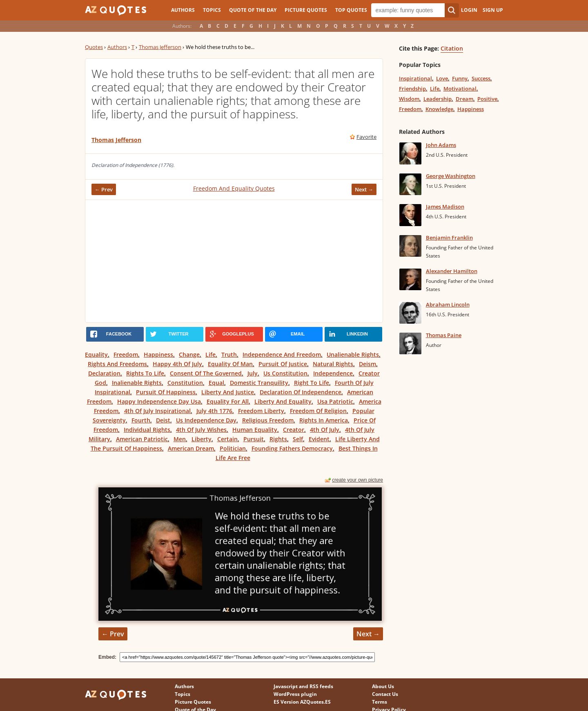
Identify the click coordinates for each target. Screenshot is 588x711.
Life (210, 354)
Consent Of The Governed (206, 373)
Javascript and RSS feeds (303, 686)
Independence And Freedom (282, 354)
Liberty (202, 439)
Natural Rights (333, 364)
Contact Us (385, 694)
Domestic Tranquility (259, 383)
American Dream (191, 448)
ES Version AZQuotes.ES (302, 702)
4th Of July (325, 430)
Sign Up (493, 10)
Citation (452, 48)
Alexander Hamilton (452, 271)
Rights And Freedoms (117, 364)
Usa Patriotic (335, 401)
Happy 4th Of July (177, 364)
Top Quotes (351, 10)
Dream (464, 99)
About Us (383, 686)
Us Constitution (285, 373)
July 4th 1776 (214, 411)
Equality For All (228, 401)
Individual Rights (147, 430)
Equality (96, 354)
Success (481, 78)
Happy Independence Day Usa (159, 401)
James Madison (445, 207)
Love (442, 78)
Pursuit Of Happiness (166, 392)
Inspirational (415, 78)
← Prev (104, 189)
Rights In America (324, 420)
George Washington (451, 176)
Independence (333, 373)
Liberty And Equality (283, 401)
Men (180, 439)
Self (298, 439)
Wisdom (409, 99)
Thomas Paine (444, 335)
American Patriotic (142, 439)
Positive (487, 99)
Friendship (412, 89)
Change (189, 354)
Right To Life (312, 383)
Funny (460, 78)
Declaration (104, 373)
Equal (216, 383)
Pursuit (254, 439)
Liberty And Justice (228, 392)
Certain (227, 439)
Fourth (141, 420)
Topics (212, 10)
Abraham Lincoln (448, 304)
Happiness (158, 354)
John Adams (441, 145)
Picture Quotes (306, 10)
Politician (233, 448)
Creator (294, 430)
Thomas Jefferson (160, 47)
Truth (229, 354)
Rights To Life (145, 373)
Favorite (366, 137)
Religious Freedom (268, 420)
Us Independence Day (206, 420)
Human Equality (255, 430)
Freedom (126, 354)
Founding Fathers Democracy (292, 448)
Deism (367, 364)
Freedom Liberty (261, 411)
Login (469, 10)
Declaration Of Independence (301, 392)
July (253, 373)
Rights (278, 439)
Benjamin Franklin (449, 238)
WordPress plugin (295, 694)
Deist (163, 420)
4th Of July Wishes (201, 430)
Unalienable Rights (353, 354)
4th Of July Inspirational (157, 411)
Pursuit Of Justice (283, 364)
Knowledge (439, 109)
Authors (183, 10)
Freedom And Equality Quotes (234, 188)
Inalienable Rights (137, 383)
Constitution (185, 383)
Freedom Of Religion (318, 411)
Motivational (460, 89)
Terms (380, 702)
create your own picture (357, 480)
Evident (319, 439)
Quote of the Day (253, 10)
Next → (364, 189)
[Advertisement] (234, 261)
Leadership (438, 99)
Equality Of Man (230, 364)
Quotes (94, 47)
